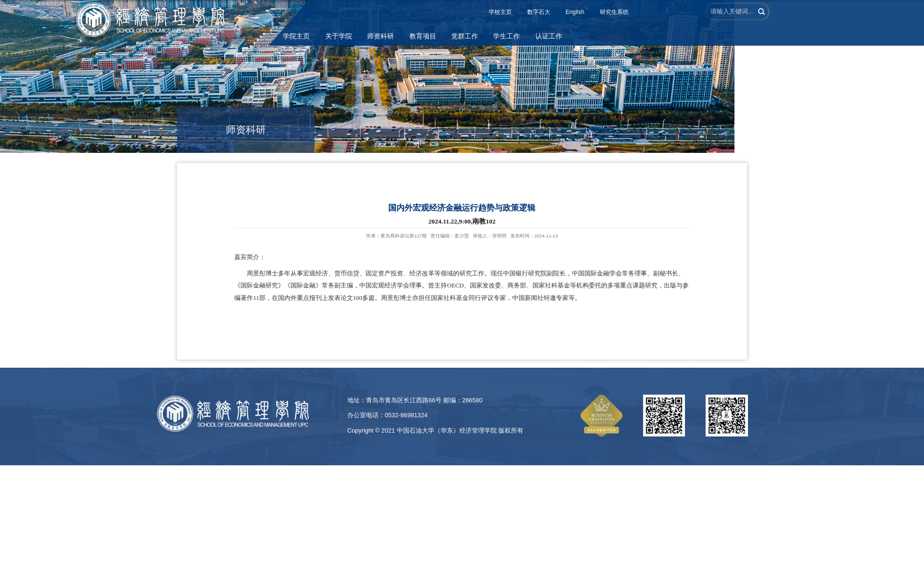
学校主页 (500, 12)
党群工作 (465, 36)
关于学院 (339, 36)
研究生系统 (614, 12)
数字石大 (539, 12)
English (575, 12)
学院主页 (296, 36)
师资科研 (380, 36)
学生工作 (506, 36)
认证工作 (549, 36)
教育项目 (423, 36)
